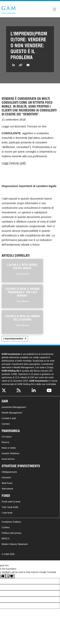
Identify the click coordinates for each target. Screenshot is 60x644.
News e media (9, 448)
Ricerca (5, 442)
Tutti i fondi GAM (10, 507)
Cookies (6, 527)
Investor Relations (10, 453)
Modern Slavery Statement (15, 544)
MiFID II (6, 539)
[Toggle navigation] (54, 9)
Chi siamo (7, 437)
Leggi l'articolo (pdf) (14, 163)
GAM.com (9, 9)
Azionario (6, 478)
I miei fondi (7, 513)
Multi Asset (7, 483)
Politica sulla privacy (12, 533)
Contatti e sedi (9, 418)
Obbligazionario (9, 472)
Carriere (6, 424)
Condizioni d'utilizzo (11, 522)
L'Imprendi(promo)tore (13, 339)
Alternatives (7, 489)
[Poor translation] (10, 576)
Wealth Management (12, 413)
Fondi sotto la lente (11, 502)
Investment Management (14, 407)
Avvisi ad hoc (8, 459)
